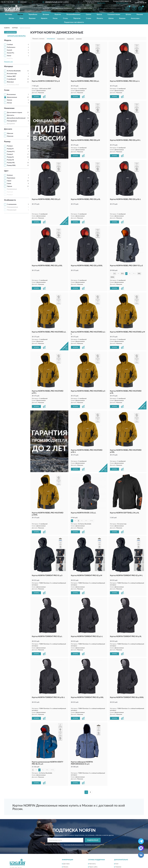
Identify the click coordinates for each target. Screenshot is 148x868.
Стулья (89, 18)
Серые (9, 181)
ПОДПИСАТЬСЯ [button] (93, 826)
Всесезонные (11, 95)
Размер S (10, 154)
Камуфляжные (12, 189)
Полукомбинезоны (73, 14)
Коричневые (11, 178)
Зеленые (10, 175)
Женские (10, 133)
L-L (115, 266)
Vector (9, 56)
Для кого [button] (8, 129)
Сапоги (89, 14)
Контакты (88, 8)
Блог (117, 849)
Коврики (122, 18)
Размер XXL (11, 163)
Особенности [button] (10, 200)
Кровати (44, 18)
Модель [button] (8, 40)
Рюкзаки (140, 14)
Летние (9, 103)
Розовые (10, 195)
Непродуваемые (12, 207)
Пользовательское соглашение (100, 859)
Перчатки (77, 18)
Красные (10, 192)
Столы (65, 18)
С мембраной (11, 79)
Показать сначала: (38, 39)
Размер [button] (7, 142)
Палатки (58, 14)
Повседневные (12, 121)
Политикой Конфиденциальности (74, 830)
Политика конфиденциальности (126, 859)
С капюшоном (12, 204)
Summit (10, 50)
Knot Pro (10, 58)
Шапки (111, 18)
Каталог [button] (46, 8)
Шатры (11, 18)
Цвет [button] (6, 171)
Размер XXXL (11, 165)
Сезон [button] (7, 90)
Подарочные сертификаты (74, 22)
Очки (21, 18)
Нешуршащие (12, 210)
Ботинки (46, 14)
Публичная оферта (96, 856)
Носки (55, 18)
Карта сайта (93, 852)
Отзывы (78, 8)
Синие (9, 184)
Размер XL (10, 157)
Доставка (66, 849)
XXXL (112, 270)
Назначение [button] (9, 108)
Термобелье (33, 14)
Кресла (99, 14)
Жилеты (100, 18)
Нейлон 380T (11, 76)
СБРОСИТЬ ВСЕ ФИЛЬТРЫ (16, 36)
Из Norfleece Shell (13, 85)
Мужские (10, 136)
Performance (11, 47)
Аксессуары (135, 18)
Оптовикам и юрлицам (62, 8)
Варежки (32, 18)
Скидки (118, 856)
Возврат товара (68, 856)
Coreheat (10, 45)
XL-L (134, 266)
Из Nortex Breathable (14, 71)
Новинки (118, 852)
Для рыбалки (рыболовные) (16, 118)
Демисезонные (12, 97)
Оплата (66, 852)
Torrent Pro (11, 53)
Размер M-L (11, 152)
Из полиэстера (12, 74)
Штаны (128, 14)
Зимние (10, 100)
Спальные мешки (114, 14)
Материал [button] (9, 67)
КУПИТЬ (36, 97)
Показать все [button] (8, 62)
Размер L (10, 146)
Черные (10, 186)
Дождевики (11, 124)
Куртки (20, 14)
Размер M (10, 149)
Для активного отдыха (14, 113)
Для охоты (11, 115)
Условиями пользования (92, 830)
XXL (139, 266)
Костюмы (9, 14)
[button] (122, 3)
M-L (123, 266)
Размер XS (10, 160)
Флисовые (10, 82)
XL (130, 266)
